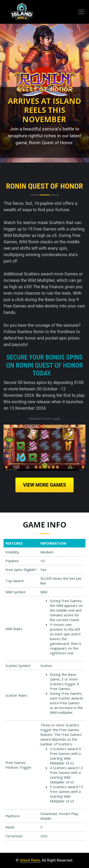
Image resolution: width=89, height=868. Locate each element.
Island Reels (30, 860)
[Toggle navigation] (81, 12)
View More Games (44, 485)
